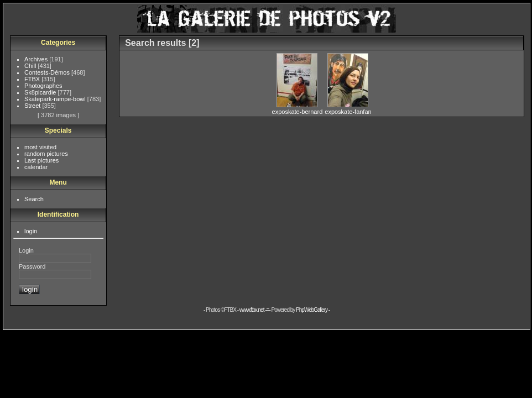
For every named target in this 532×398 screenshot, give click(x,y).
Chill (31, 66)
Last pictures (41, 160)
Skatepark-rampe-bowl (56, 99)
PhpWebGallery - (313, 310)
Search (34, 199)
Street (33, 106)
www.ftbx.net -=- (255, 310)
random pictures (46, 154)
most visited (40, 147)
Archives (37, 59)
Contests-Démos (48, 72)
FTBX (33, 79)
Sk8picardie (41, 92)
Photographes (43, 86)
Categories (58, 43)
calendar (36, 167)
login (31, 231)
